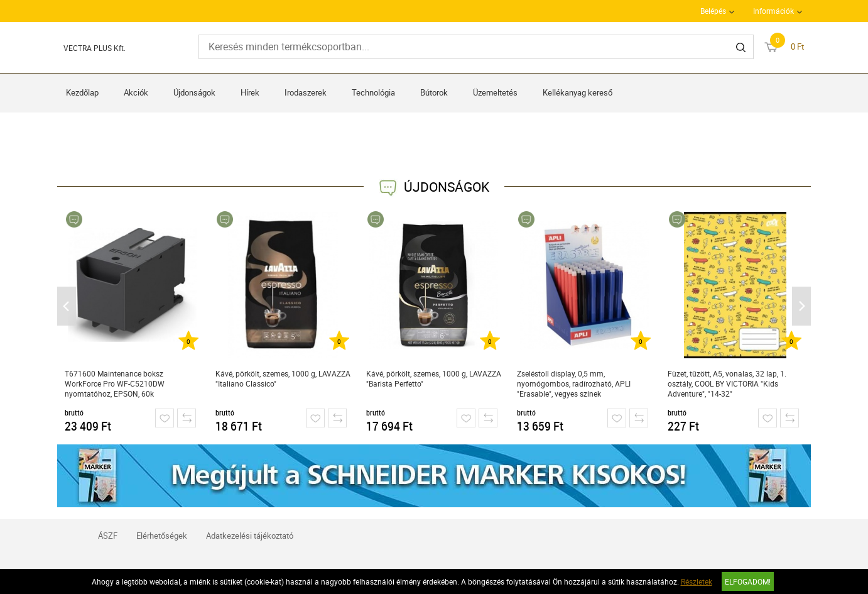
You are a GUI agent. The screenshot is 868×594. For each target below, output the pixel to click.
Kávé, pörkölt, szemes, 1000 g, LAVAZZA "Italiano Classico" (283, 378)
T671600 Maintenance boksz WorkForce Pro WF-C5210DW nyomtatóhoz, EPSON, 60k (115, 383)
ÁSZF (108, 536)
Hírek (250, 92)
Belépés (713, 11)
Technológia (373, 92)
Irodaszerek (306, 92)
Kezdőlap (82, 92)
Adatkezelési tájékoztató (250, 536)
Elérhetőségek (162, 536)
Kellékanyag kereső (578, 92)
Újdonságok (194, 92)
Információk (773, 11)
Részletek (697, 581)
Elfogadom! (748, 581)
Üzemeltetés (495, 92)
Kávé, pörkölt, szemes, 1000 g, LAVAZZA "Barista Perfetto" (434, 378)
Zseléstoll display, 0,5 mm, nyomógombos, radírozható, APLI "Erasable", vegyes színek (574, 383)
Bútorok (434, 92)
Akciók (136, 92)
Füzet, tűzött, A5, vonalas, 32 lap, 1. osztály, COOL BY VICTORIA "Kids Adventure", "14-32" (727, 383)
